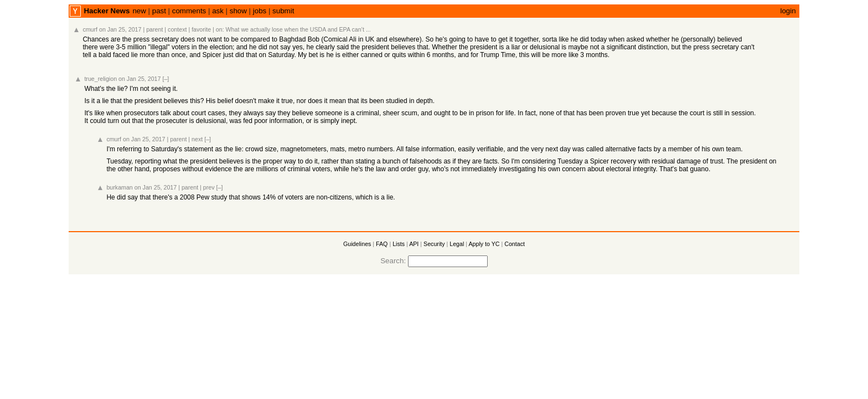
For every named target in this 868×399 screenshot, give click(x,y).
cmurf (90, 29)
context (177, 29)
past (159, 11)
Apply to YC (484, 244)
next (197, 139)
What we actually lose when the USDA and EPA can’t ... (298, 29)
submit (283, 11)
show (238, 11)
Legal (457, 244)
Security (434, 244)
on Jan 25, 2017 (120, 29)
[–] (166, 79)
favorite (201, 29)
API (414, 244)
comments (189, 11)
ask (218, 11)
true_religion (100, 79)
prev (209, 187)
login (788, 11)
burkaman (119, 187)
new (139, 11)
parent (154, 29)
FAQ (382, 244)
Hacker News (107, 11)
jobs (260, 11)
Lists (399, 244)
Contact (515, 244)
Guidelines (357, 244)
